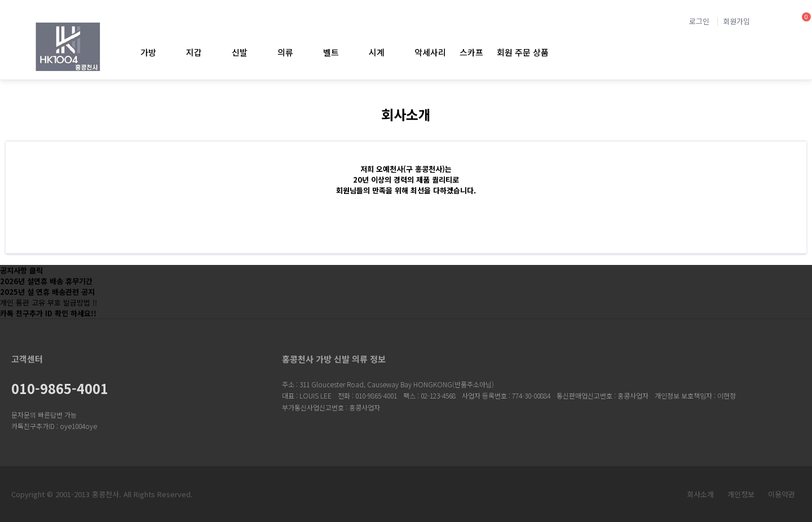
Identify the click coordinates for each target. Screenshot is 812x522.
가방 (148, 52)
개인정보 (741, 494)
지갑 (194, 52)
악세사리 (430, 52)
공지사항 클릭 (21, 270)
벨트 (331, 52)
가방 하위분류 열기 (166, 52)
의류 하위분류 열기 (303, 52)
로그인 (699, 21)
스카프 (471, 52)
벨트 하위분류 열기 (348, 52)
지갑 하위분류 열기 (211, 52)
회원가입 (736, 21)
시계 (377, 52)
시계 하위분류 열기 (394, 52)
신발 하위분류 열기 (257, 52)
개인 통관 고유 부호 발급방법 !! (48, 302)
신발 (240, 52)
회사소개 (700, 494)
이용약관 (782, 494)
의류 (285, 52)
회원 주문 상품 (523, 52)
